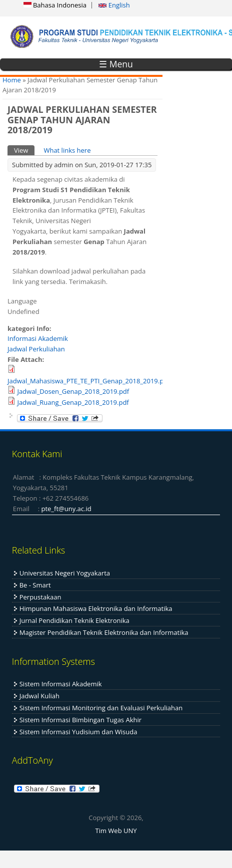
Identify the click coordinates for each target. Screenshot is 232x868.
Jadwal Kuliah (39, 696)
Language (22, 301)
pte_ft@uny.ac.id (66, 509)
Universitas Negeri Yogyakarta (65, 573)
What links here (67, 150)
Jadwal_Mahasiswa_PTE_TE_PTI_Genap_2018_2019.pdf (88, 381)
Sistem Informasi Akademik (61, 684)
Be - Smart (35, 585)
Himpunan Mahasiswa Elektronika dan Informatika (96, 608)
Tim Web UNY (116, 831)
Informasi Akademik (38, 338)
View (24, 150)
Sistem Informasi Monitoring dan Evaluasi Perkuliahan (101, 708)
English (114, 5)
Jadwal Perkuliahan (36, 349)
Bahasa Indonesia (55, 5)
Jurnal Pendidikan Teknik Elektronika (74, 620)
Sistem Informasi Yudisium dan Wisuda (78, 732)
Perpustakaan (40, 597)
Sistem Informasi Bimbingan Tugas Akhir (80, 720)
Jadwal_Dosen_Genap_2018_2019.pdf (73, 391)
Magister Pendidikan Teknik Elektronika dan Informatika (104, 632)
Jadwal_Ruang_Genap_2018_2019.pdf (73, 402)
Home (12, 80)
